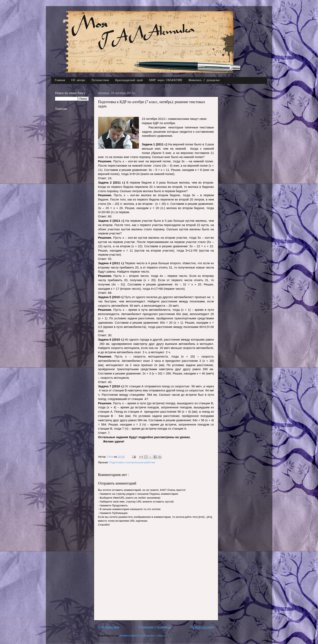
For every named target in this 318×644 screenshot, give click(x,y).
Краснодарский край (129, 80)
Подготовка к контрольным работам (132, 462)
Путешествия (100, 80)
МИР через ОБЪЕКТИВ (166, 80)
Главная (60, 80)
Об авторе (78, 80)
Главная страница (155, 627)
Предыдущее (202, 627)
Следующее (109, 627)
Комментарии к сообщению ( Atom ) (142, 636)
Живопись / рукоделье (204, 80)
